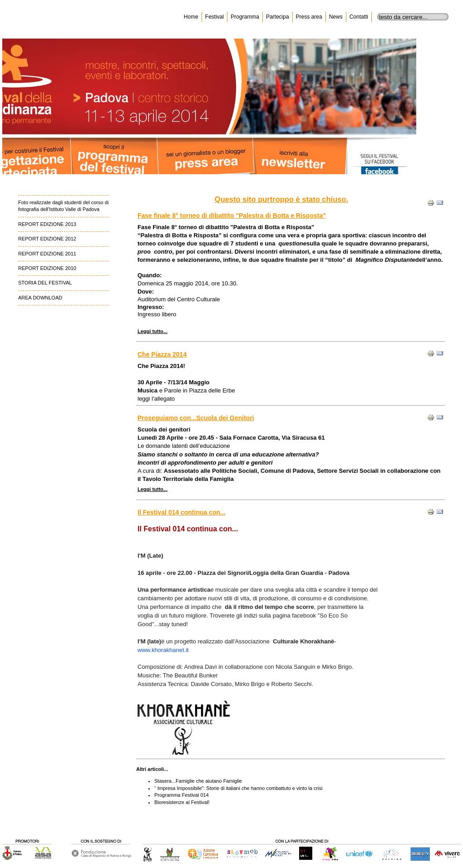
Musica (148, 390)
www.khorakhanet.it (163, 650)
